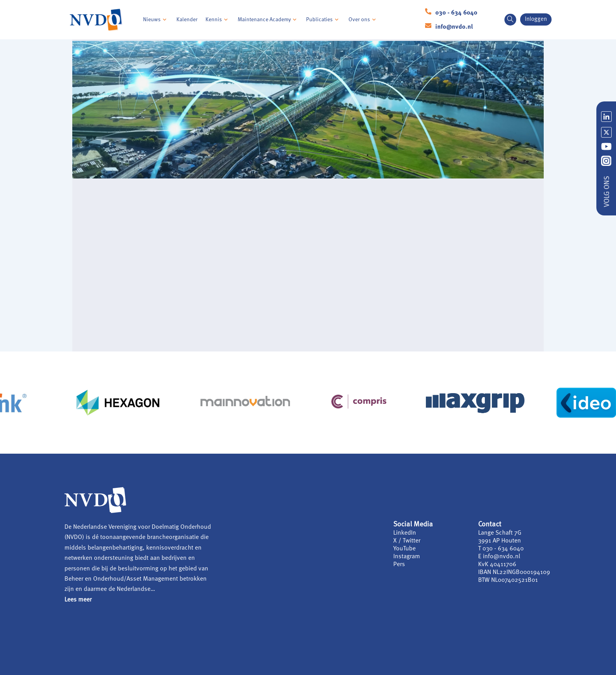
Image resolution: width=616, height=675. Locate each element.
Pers (399, 565)
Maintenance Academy (268, 20)
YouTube (404, 549)
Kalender (187, 20)
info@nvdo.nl (454, 27)
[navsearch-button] (510, 20)
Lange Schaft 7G (500, 533)
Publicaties (323, 20)
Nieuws (156, 20)
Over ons (363, 20)
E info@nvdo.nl (499, 557)
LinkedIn (405, 533)
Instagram (407, 557)
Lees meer (78, 600)
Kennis (218, 20)
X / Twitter (407, 541)
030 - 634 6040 (456, 13)
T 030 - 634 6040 (501, 549)
